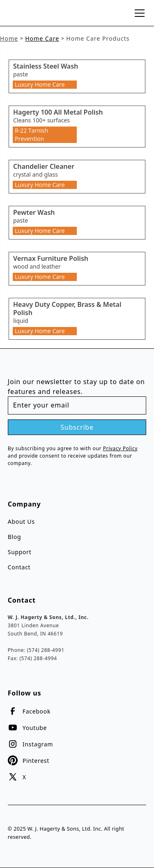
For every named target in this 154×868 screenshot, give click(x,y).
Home (9, 38)
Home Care (42, 38)
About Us (21, 521)
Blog (15, 537)
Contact (19, 567)
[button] (138, 13)
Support (20, 552)
